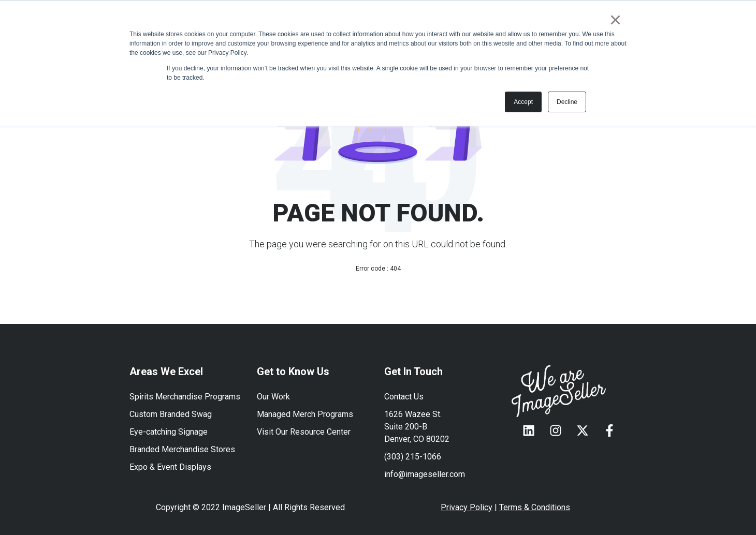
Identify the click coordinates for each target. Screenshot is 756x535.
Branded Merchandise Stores (182, 449)
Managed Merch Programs (305, 414)
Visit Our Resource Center (304, 432)
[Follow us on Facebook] (609, 430)
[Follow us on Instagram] (556, 430)
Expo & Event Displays (170, 467)
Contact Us (404, 397)
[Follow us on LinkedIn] (529, 430)
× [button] (615, 20)
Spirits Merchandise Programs (185, 397)
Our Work (273, 397)
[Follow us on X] (583, 430)
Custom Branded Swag (171, 414)
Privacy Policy (467, 507)
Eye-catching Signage (169, 432)
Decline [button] (567, 102)
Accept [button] (523, 102)
